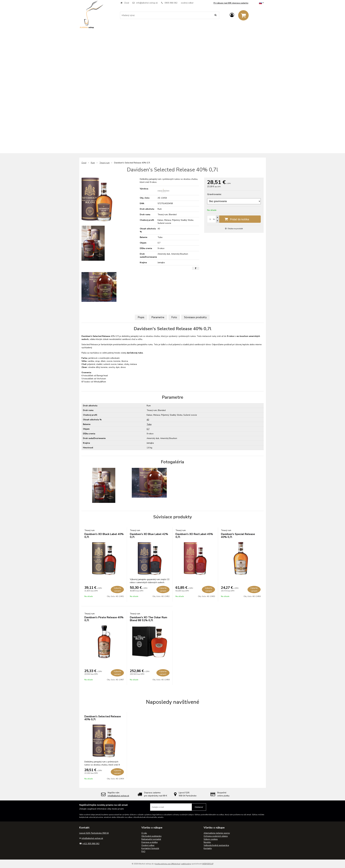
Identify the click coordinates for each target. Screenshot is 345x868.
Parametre (158, 317)
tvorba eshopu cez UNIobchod (168, 864)
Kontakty (208, 848)
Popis (141, 317)
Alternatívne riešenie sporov (217, 833)
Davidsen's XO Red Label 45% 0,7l (194, 536)
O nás (144, 833)
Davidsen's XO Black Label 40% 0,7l (104, 536)
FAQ (143, 851)
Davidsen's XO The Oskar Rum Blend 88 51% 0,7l (149, 619)
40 (148, 420)
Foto (174, 317)
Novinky (207, 842)
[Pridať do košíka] (234, 219)
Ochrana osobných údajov (216, 836)
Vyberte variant (117, 590)
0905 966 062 (171, 3)
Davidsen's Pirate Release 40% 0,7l (104, 619)
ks (214, 219)
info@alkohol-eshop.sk (147, 3)
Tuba (149, 424)
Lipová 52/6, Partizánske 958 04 (94, 833)
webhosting (186, 864)
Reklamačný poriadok (151, 839)
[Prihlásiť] (232, 15)
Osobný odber (148, 845)
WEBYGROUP (208, 864)
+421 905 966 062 (91, 844)
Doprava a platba (149, 842)
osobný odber (187, 3)
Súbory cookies (211, 839)
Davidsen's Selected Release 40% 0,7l (103, 718)
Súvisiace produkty (195, 317)
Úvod (127, 3)
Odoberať (199, 807)
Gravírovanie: (214, 194)
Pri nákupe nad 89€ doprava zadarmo (231, 3)
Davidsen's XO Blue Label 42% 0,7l (149, 536)
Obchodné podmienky (151, 836)
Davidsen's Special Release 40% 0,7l (238, 536)
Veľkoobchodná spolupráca (216, 845)
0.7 (148, 429)
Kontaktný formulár (150, 848)
